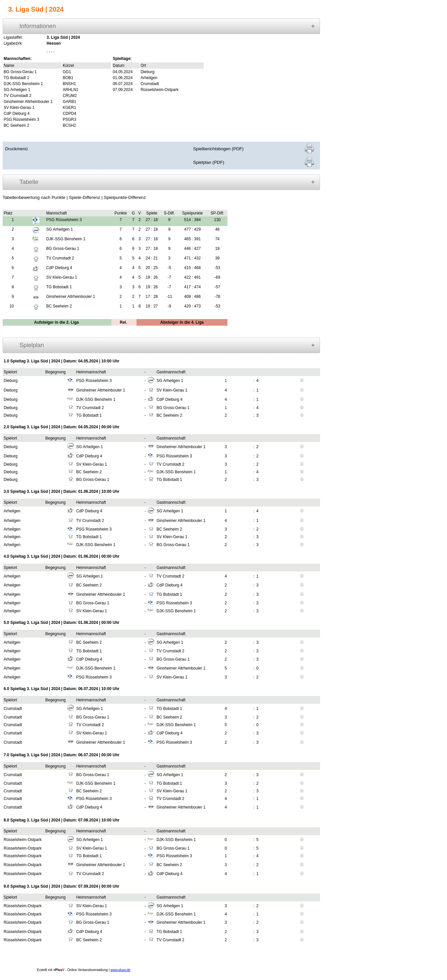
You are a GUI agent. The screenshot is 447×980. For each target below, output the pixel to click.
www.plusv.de (120, 970)
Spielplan (32, 345)
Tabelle (29, 182)
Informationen (38, 26)
